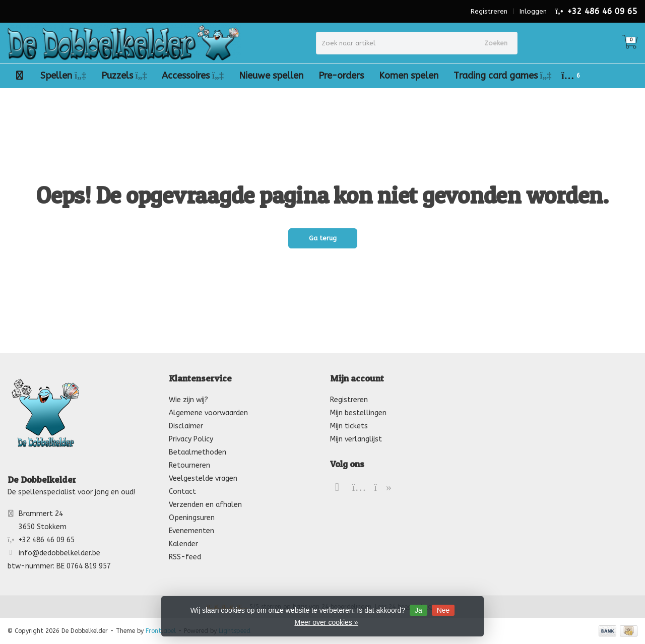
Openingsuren (192, 518)
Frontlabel (161, 631)
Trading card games (503, 76)
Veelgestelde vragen (203, 478)
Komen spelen (409, 76)
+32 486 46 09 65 (602, 11)
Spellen (63, 76)
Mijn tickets (349, 426)
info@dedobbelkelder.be (59, 553)
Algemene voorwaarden (208, 413)
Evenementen (191, 531)
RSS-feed (185, 557)
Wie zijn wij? (188, 400)
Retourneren (189, 465)
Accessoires (193, 76)
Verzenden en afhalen (205, 505)
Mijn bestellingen (358, 413)
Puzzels (124, 76)
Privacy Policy (191, 439)
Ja (418, 610)
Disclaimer (186, 426)
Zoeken (496, 43)
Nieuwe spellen (271, 76)
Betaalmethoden (198, 452)
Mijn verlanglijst (356, 439)
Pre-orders (341, 76)
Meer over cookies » (326, 622)
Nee (443, 610)
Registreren (489, 11)
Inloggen (533, 11)
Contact (182, 492)
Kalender (183, 544)
